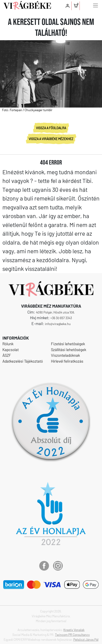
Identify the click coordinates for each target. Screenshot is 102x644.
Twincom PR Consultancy (72, 635)
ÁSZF (7, 355)
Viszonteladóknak (65, 355)
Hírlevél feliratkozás (67, 361)
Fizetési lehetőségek (68, 344)
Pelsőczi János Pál (86, 639)
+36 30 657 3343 (61, 318)
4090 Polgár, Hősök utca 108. (55, 312)
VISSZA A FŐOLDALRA (51, 128)
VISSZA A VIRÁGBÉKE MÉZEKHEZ (51, 139)
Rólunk (8, 344)
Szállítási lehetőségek (69, 350)
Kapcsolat (11, 350)
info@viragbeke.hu (58, 324)
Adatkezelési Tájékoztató (23, 361)
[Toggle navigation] (95, 5)
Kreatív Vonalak (74, 630)
